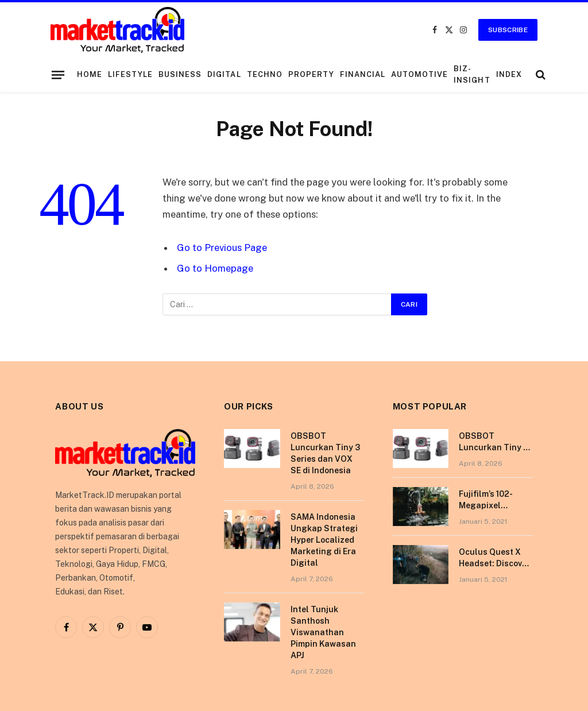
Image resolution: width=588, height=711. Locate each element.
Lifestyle (130, 74)
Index (509, 74)
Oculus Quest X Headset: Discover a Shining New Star (494, 558)
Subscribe (508, 30)
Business (180, 74)
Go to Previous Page (222, 248)
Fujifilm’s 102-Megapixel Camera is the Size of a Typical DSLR (496, 500)
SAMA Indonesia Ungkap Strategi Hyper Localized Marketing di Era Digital (324, 540)
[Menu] (58, 75)
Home (90, 74)
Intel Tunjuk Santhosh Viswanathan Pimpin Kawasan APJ (323, 632)
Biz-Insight (472, 74)
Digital (224, 74)
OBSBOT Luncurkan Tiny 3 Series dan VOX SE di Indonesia (325, 453)
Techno (265, 74)
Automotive (419, 74)
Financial (363, 74)
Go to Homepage (215, 268)
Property (311, 74)
